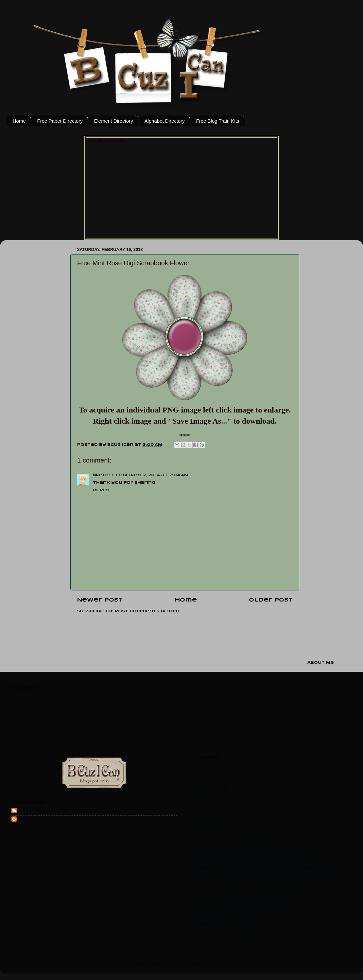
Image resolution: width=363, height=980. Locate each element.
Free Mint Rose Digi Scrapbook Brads (246, 903)
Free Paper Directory (60, 121)
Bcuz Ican (31, 810)
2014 (199, 772)
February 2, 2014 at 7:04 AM (152, 475)
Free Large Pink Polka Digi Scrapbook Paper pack (263, 869)
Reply (101, 490)
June (204, 800)
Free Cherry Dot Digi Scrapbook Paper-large (257, 889)
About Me (321, 663)
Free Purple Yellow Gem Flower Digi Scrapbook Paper (270, 917)
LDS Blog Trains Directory (231, 937)
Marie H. (104, 475)
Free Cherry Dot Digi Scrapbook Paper (248, 896)
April (204, 807)
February (210, 822)
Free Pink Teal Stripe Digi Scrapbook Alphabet (259, 828)
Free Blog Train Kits (218, 121)
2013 (198, 779)
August (207, 793)
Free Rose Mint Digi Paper (230, 924)
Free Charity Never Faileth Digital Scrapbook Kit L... (267, 931)
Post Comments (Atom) (147, 611)
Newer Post (100, 600)
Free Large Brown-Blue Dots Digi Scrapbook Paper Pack (272, 876)
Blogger (232, 964)
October (209, 786)
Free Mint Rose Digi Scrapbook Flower (248, 910)
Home (19, 121)
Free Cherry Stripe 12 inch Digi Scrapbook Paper (260, 883)
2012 (198, 948)
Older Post (271, 600)
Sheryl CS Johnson (44, 818)
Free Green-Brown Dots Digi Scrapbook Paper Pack (265, 862)
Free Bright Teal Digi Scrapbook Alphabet (253, 834)
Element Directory (113, 121)
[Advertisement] (182, 190)
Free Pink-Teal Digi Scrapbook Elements (251, 848)
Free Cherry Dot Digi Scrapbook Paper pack (255, 855)
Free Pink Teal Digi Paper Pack (237, 841)
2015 (198, 765)
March (205, 814)
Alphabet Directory (164, 121)
